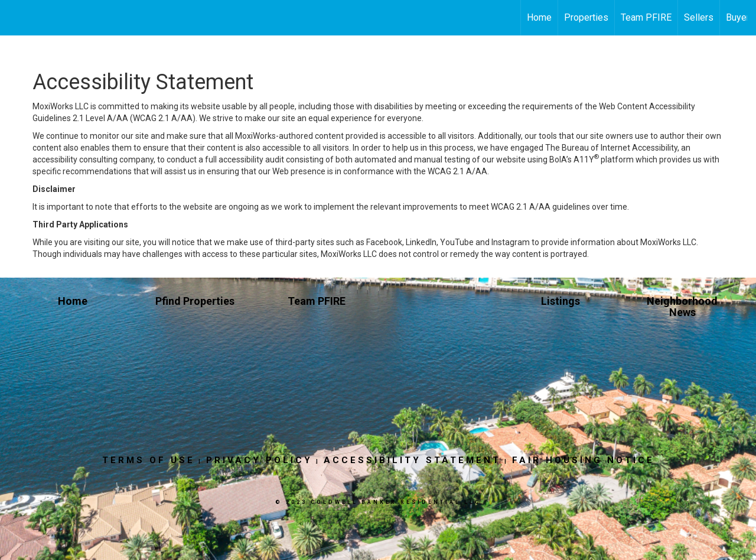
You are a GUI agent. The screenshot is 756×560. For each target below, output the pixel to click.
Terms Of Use (149, 460)
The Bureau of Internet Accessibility (611, 148)
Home (539, 17)
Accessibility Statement (412, 460)
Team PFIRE (646, 17)
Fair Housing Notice (583, 460)
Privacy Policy (259, 460)
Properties (586, 17)
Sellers (699, 17)
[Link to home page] (15, 18)
